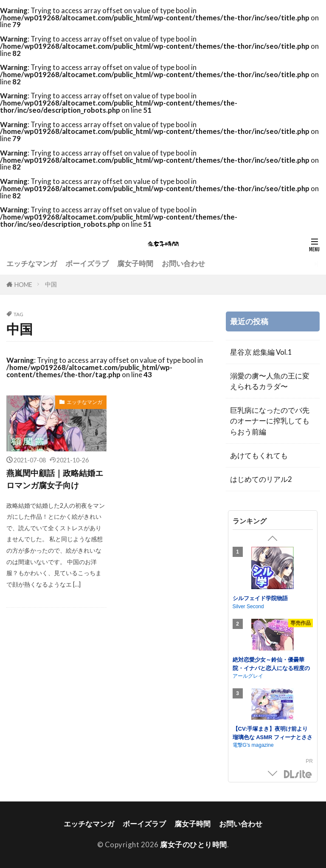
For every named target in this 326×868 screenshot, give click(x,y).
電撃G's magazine (253, 745)
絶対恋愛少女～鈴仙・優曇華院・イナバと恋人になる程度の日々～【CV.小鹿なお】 (271, 668)
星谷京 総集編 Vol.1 (261, 352)
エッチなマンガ (32, 263)
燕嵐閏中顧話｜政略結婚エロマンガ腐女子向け (55, 479)
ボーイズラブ (87, 263)
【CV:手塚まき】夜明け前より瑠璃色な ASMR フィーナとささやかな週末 (273, 737)
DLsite (298, 775)
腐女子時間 (135, 263)
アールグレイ (248, 676)
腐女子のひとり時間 (194, 844)
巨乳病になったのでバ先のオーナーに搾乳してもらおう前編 (270, 421)
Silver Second (248, 606)
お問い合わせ (183, 263)
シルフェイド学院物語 (260, 598)
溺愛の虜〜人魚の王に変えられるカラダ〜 (270, 381)
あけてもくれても (259, 455)
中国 (51, 284)
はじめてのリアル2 (261, 479)
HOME (23, 285)
